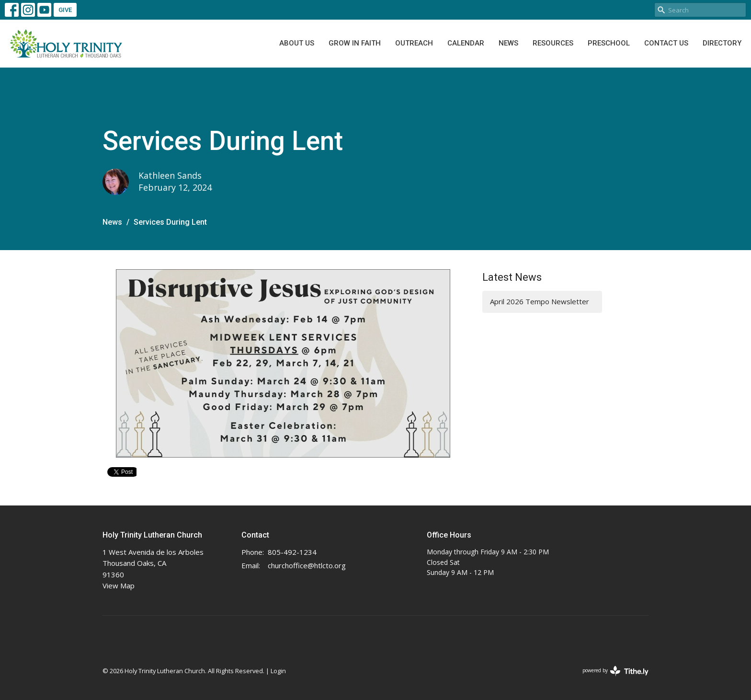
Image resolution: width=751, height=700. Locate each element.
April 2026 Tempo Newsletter (540, 301)
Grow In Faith (355, 43)
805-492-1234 (292, 552)
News (508, 43)
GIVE (65, 10)
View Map (119, 585)
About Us (297, 43)
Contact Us (666, 43)
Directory (722, 43)
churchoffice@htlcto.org (307, 565)
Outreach (414, 43)
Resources (553, 43)
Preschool (609, 43)
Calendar (466, 43)
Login (278, 671)
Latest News (512, 277)
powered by (615, 671)
